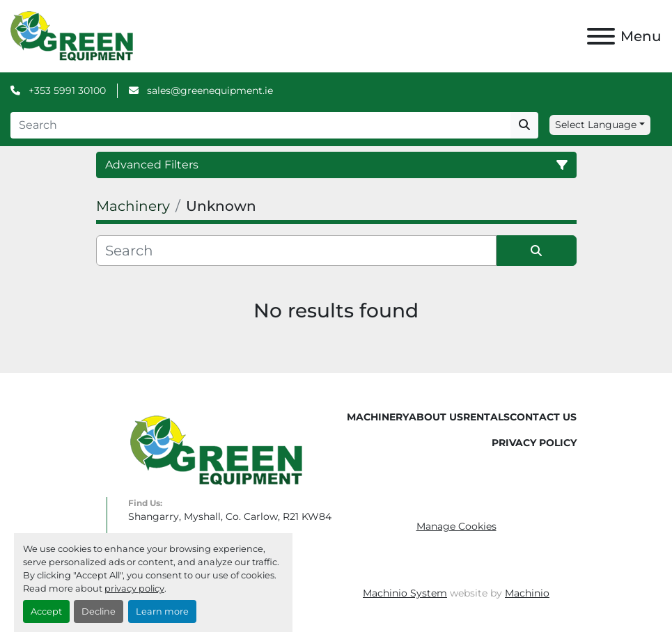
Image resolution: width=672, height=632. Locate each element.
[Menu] (601, 36)
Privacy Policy (534, 443)
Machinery (378, 417)
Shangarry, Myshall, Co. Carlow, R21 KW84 (230, 516)
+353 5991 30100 (66, 90)
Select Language (596, 125)
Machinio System (405, 593)
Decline (99, 611)
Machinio (527, 593)
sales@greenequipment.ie (209, 90)
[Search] (260, 125)
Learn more (162, 611)
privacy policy (134, 588)
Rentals (486, 417)
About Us (436, 417)
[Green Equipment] (216, 450)
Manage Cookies (456, 526)
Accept (46, 611)
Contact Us (543, 417)
